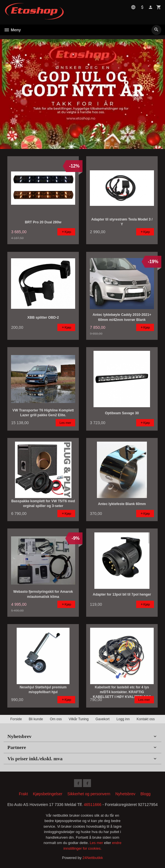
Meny (12, 30)
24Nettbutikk (93, 858)
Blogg (146, 794)
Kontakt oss (146, 719)
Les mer (97, 843)
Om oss (56, 719)
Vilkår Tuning (79, 719)
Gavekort (103, 719)
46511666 (93, 805)
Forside (16, 719)
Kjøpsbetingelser (47, 794)
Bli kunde (36, 719)
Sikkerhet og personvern (89, 794)
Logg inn (123, 719)
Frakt (23, 794)
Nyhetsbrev (125, 794)
